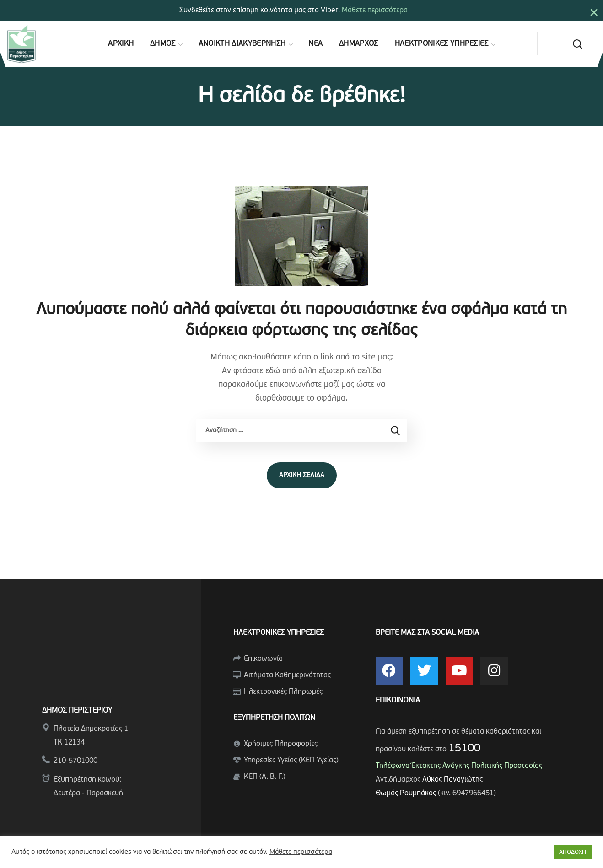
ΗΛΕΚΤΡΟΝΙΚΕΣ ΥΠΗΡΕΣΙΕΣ (279, 633)
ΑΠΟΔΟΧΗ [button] (573, 852)
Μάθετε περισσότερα (375, 11)
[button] (577, 44)
